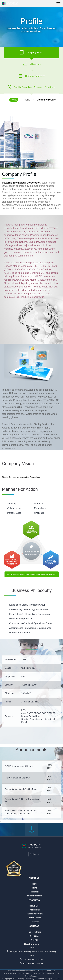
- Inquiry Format (34, 918)
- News (34, 888)
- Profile (34, 884)
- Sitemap (34, 940)
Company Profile (46, 100)
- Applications (34, 910)
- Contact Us (34, 936)
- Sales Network (34, 932)
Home (14, 100)
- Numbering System (34, 914)
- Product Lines (34, 906)
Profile (27, 100)
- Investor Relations (34, 896)
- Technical (34, 892)
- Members (34, 922)
